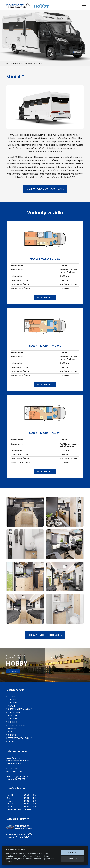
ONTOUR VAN (14, 712)
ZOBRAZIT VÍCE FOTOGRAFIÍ (45, 635)
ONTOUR (12, 735)
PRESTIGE (12, 729)
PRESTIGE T (13, 696)
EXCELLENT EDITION (16, 725)
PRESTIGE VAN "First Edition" (20, 738)
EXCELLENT (13, 722)
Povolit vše (72, 852)
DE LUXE (11, 741)
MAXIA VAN (13, 716)
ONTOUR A (13, 703)
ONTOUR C (13, 719)
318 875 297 (20, 779)
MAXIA (11, 732)
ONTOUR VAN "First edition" (20, 709)
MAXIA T (12, 706)
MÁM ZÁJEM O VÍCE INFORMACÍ (45, 189)
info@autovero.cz (21, 777)
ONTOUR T (13, 699)
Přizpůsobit (72, 859)
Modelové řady (27, 64)
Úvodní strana (12, 64)
